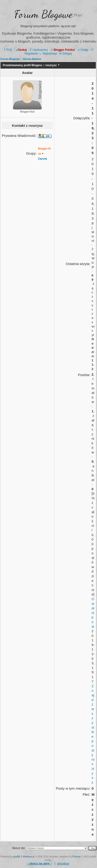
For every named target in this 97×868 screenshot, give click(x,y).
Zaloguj (65, 54)
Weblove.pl (28, 857)
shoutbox (63, 863)
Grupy (83, 50)
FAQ (8, 50)
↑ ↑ (40, 863)
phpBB (17, 857)
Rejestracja (48, 54)
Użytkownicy (38, 50)
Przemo (76, 857)
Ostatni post (93, 613)
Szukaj (21, 50)
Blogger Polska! (63, 50)
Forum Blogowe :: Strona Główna (21, 59)
